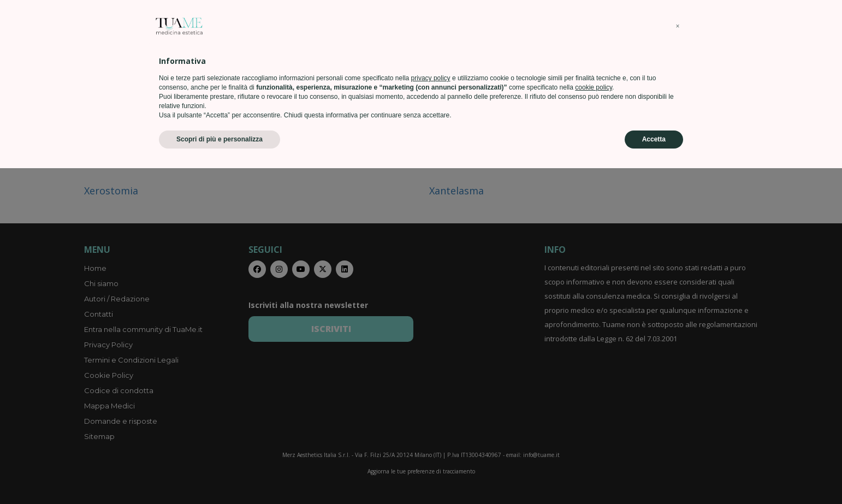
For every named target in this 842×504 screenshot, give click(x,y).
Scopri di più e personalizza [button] (220, 475)
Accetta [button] (654, 475)
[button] (678, 362)
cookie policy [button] (594, 423)
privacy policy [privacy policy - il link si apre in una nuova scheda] (431, 414)
